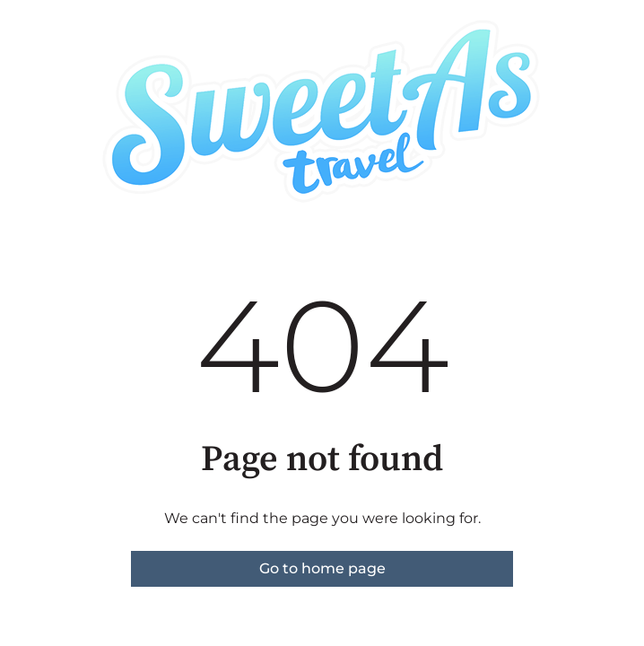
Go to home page (322, 568)
